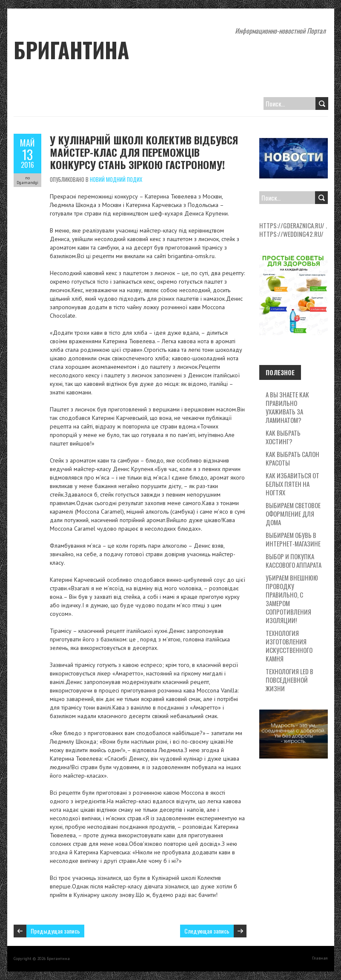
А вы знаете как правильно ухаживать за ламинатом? (287, 407)
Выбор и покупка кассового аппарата (294, 560)
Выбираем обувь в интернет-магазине (293, 539)
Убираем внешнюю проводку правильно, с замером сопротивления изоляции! (292, 599)
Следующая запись (207, 931)
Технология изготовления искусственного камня (289, 646)
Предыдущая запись (55, 931)
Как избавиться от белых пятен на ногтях (292, 484)
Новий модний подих (116, 179)
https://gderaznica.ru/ (292, 225)
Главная (320, 958)
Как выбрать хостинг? (283, 437)
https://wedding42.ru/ (291, 234)
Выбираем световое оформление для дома (293, 514)
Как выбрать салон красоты (292, 458)
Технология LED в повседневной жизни (289, 680)
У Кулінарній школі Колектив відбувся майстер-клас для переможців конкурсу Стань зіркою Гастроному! (144, 152)
